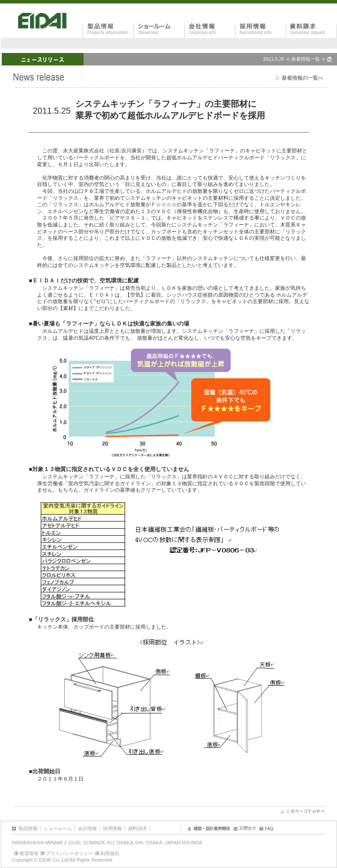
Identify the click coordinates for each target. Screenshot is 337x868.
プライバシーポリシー (69, 853)
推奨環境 (29, 853)
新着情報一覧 (306, 59)
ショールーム (58, 828)
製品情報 (28, 828)
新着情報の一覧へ (303, 78)
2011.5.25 (274, 59)
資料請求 (137, 828)
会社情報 (87, 828)
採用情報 (112, 828)
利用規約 (110, 853)
